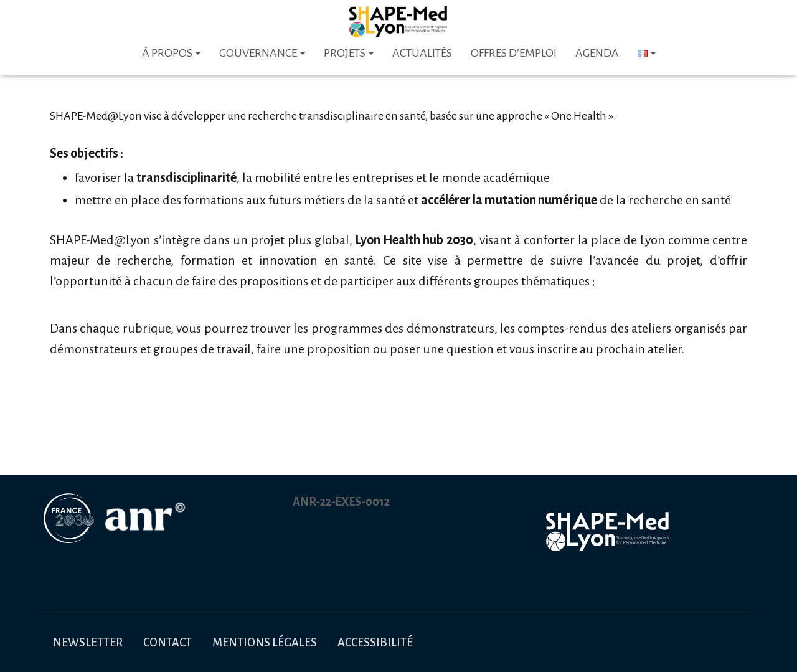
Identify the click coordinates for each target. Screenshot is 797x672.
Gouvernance (262, 53)
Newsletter (88, 643)
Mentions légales (265, 643)
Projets (349, 53)
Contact (167, 643)
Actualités (422, 53)
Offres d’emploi (514, 53)
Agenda (597, 53)
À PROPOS (171, 53)
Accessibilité (375, 643)
